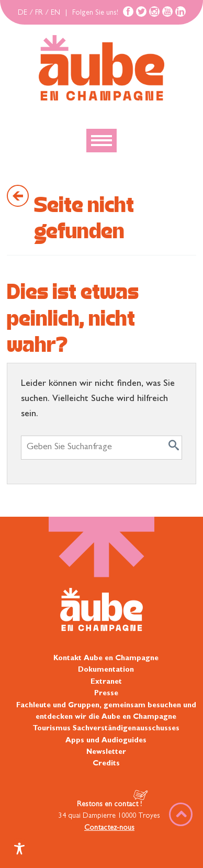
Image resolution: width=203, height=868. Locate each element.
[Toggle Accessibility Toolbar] (19, 849)
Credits (106, 764)
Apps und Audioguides (106, 741)
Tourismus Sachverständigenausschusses (106, 729)
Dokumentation (106, 670)
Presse (106, 694)
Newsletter (106, 752)
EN (55, 13)
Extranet (106, 682)
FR (39, 13)
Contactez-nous (109, 828)
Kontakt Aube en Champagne (106, 659)
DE (22, 13)
